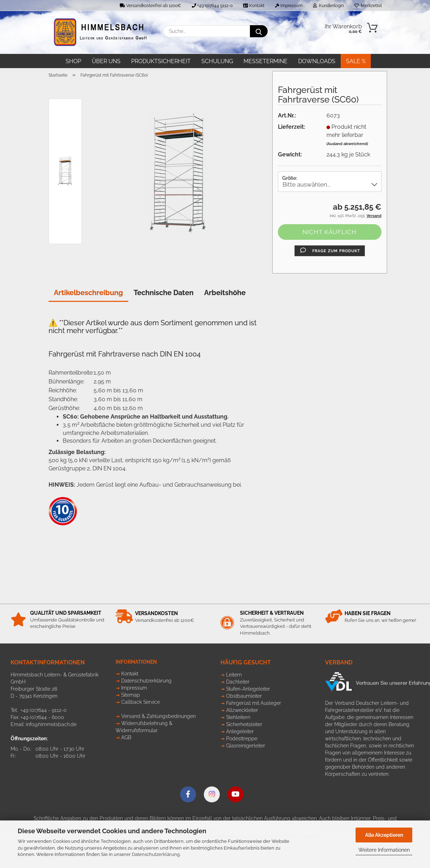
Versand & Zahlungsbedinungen (158, 716)
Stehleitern (238, 717)
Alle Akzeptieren (384, 835)
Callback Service (141, 702)
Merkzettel (368, 6)
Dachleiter (238, 682)
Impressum (289, 6)
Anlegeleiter (240, 731)
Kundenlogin (328, 6)
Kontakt (254, 6)
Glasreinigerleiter (246, 746)
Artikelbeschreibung (88, 293)
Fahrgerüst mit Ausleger (254, 703)
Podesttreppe (242, 739)
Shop (73, 61)
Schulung (217, 61)
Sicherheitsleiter (244, 724)
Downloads (317, 61)
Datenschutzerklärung (156, 854)
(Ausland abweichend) (347, 144)
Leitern (234, 675)
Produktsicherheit (161, 61)
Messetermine (266, 61)
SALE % (356, 61)
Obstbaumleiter (244, 696)
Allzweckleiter (242, 710)
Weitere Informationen (384, 850)
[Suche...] (259, 31)
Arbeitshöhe (225, 293)
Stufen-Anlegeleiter (248, 689)
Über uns (106, 61)
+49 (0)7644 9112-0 (212, 6)
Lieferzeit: (292, 127)
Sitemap (131, 695)
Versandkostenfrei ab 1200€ (150, 6)
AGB (126, 737)
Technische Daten (164, 293)
